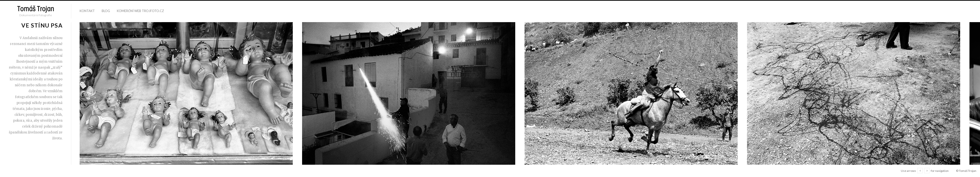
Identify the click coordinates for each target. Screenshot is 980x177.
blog (106, 11)
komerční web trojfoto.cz (140, 11)
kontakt (87, 11)
